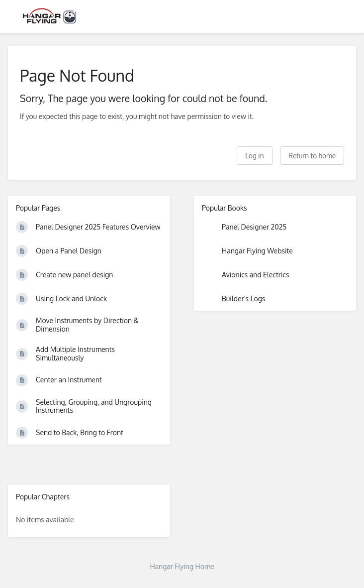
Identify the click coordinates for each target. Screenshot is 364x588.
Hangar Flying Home (182, 566)
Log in (254, 156)
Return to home (312, 156)
